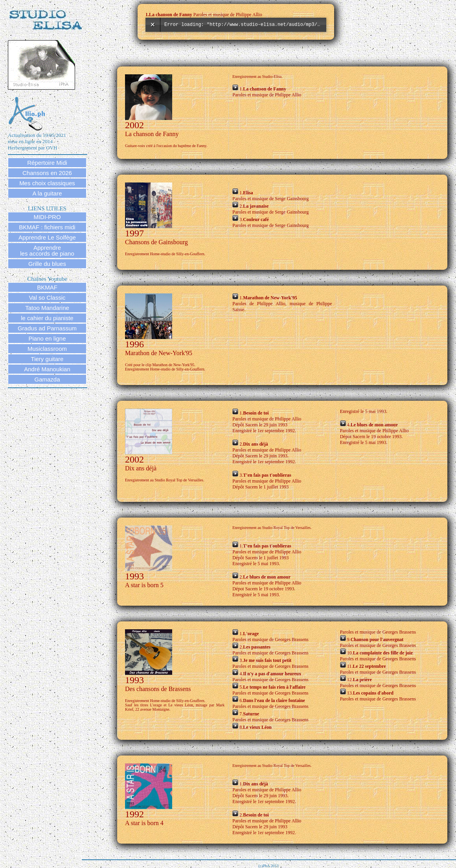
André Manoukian (47, 369)
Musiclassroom (47, 349)
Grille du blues (47, 264)
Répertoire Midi (47, 163)
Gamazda (47, 379)
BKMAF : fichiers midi (47, 227)
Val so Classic (47, 298)
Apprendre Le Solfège (47, 237)
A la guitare (47, 193)
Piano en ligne (47, 338)
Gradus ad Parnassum (47, 328)
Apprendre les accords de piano (47, 251)
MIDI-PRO (47, 217)
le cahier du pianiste (47, 318)
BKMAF (47, 287)
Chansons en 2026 (47, 173)
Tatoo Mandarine (47, 308)
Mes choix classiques (47, 183)
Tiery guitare (47, 359)
